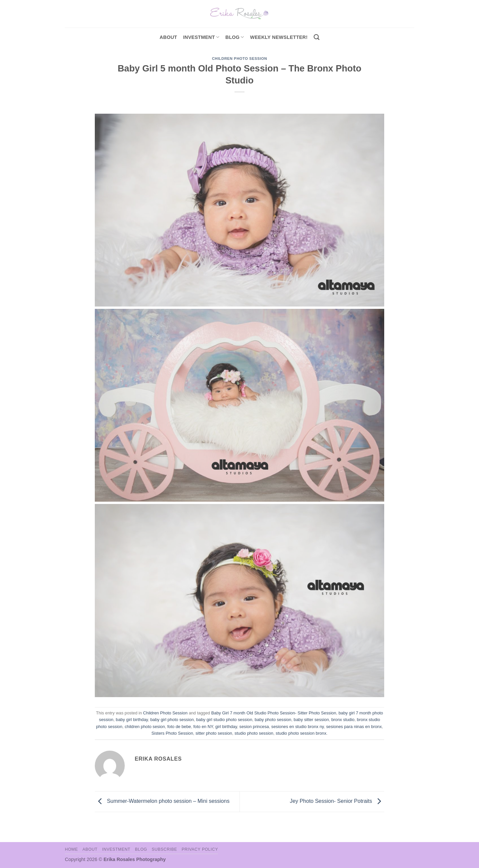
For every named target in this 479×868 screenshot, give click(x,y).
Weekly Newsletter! (279, 37)
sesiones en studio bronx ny (298, 727)
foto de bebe (179, 727)
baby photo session (273, 720)
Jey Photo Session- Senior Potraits (337, 801)
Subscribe (164, 849)
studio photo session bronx (301, 733)
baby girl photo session (172, 720)
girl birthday (226, 727)
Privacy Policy (200, 849)
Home (71, 849)
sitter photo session (214, 733)
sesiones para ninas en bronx (354, 727)
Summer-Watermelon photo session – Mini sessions (162, 801)
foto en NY (203, 727)
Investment (116, 849)
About (168, 37)
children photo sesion (145, 727)
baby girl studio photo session (224, 720)
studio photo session (254, 733)
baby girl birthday (132, 720)
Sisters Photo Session (172, 733)
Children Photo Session (239, 59)
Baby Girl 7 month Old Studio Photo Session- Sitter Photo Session (274, 713)
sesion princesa (254, 727)
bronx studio (343, 720)
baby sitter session (311, 720)
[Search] (317, 37)
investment (201, 37)
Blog (235, 37)
